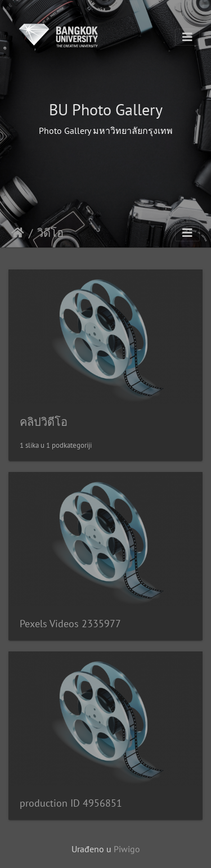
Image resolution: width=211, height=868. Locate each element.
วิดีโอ (50, 233)
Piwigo (127, 849)
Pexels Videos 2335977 (70, 624)
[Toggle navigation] (187, 37)
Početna (18, 233)
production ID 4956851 (71, 803)
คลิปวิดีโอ (44, 422)
